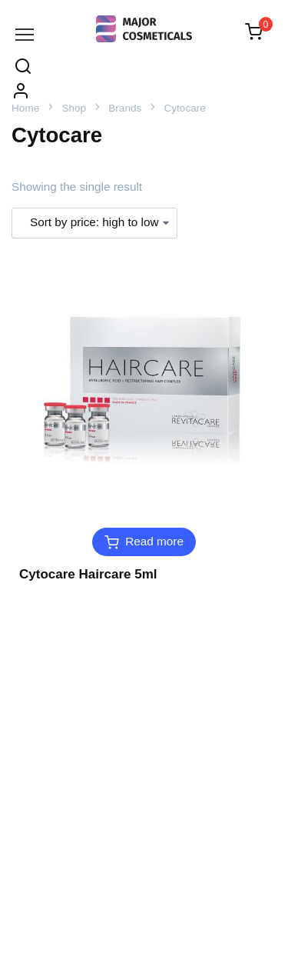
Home (25, 108)
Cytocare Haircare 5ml (88, 574)
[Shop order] (94, 223)
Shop (74, 108)
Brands (125, 108)
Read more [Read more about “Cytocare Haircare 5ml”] (154, 541)
